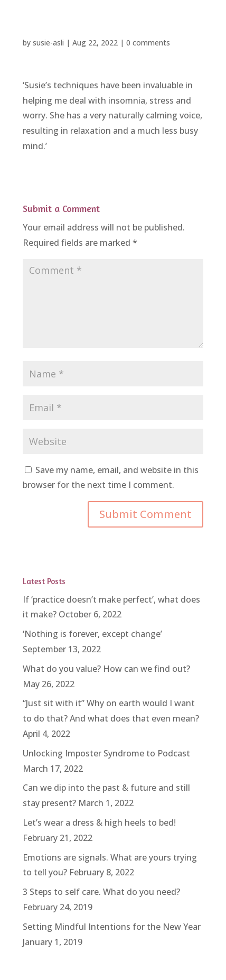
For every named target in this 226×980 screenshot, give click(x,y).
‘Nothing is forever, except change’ (92, 634)
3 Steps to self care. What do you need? (101, 892)
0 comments (148, 43)
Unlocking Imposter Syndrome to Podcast (106, 753)
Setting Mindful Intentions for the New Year (112, 927)
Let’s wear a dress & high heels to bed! (99, 822)
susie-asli (48, 43)
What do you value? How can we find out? (106, 669)
